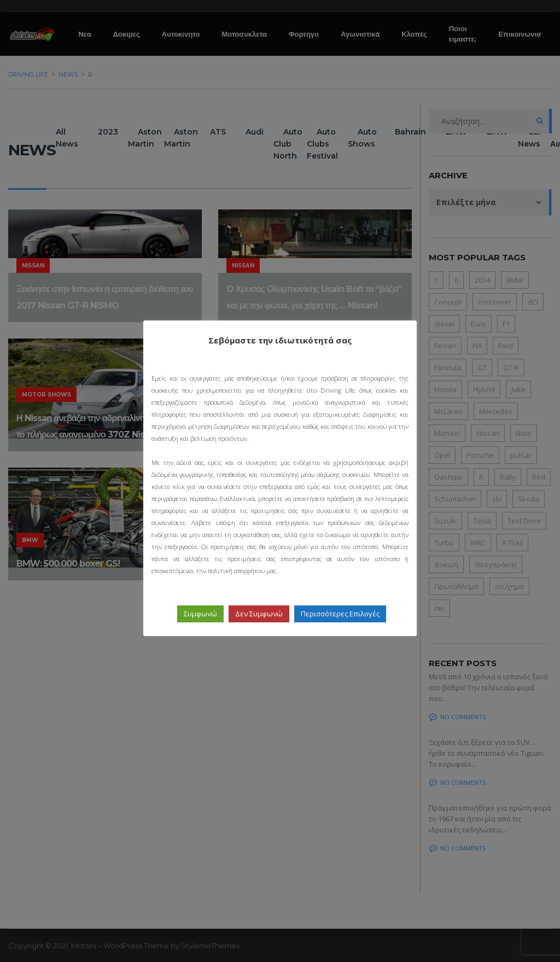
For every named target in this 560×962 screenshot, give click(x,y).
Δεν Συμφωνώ (259, 614)
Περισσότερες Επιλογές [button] (340, 614)
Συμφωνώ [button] (200, 614)
